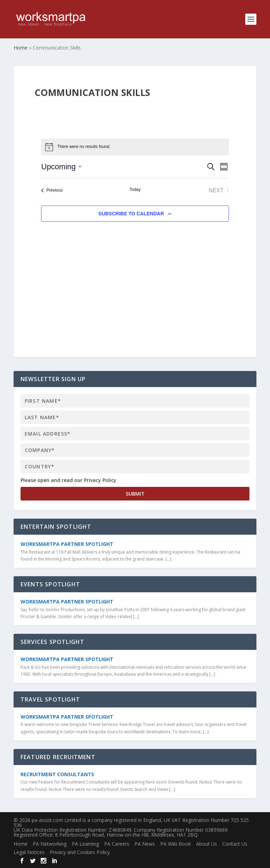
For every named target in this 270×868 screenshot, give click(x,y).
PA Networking (50, 844)
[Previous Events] (52, 191)
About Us (207, 844)
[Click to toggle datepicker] (61, 167)
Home (21, 844)
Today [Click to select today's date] (135, 190)
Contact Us (235, 844)
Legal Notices (29, 852)
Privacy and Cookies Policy (80, 852)
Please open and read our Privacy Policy (68, 480)
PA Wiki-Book (176, 844)
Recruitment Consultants (57, 774)
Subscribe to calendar (131, 214)
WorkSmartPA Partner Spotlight (67, 544)
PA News (145, 844)
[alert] (135, 147)
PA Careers (117, 844)
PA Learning (85, 844)
